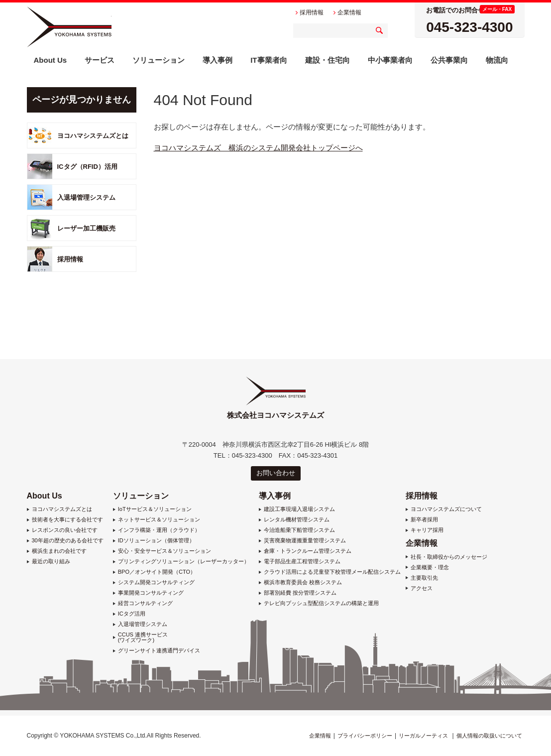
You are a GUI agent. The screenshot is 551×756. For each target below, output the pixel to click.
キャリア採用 (427, 530)
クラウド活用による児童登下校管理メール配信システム (332, 572)
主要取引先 (424, 578)
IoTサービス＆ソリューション (155, 509)
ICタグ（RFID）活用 (87, 167)
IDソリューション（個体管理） (156, 541)
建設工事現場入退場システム (299, 509)
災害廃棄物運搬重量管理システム (305, 541)
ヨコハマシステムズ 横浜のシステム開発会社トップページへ (258, 148)
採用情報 (70, 259)
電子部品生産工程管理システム (302, 562)
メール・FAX (497, 9)
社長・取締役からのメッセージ (449, 557)
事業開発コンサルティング (151, 593)
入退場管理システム (86, 197)
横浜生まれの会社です (59, 551)
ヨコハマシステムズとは (93, 136)
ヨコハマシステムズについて (446, 509)
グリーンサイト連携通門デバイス (159, 651)
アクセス (422, 588)
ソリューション (141, 496)
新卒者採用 (424, 520)
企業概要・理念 (430, 567)
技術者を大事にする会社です (67, 520)
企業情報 (422, 543)
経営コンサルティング (145, 603)
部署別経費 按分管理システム (300, 593)
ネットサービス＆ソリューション (159, 520)
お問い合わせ (276, 473)
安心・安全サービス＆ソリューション (165, 551)
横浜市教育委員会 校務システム (303, 582)
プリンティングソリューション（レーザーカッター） (184, 562)
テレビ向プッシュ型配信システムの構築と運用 (321, 603)
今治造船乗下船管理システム (299, 530)
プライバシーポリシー (365, 736)
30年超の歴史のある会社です (68, 541)
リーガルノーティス (423, 736)
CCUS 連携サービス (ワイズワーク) (143, 637)
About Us (45, 496)
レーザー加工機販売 (86, 228)
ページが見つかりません (82, 100)
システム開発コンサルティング (156, 582)
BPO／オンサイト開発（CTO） (157, 572)
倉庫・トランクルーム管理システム (308, 551)
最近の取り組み (51, 562)
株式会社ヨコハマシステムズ (69, 27)
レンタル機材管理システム (297, 520)
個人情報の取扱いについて (489, 736)
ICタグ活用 (132, 614)
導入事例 (275, 496)
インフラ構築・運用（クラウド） (159, 530)
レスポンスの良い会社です (65, 530)
